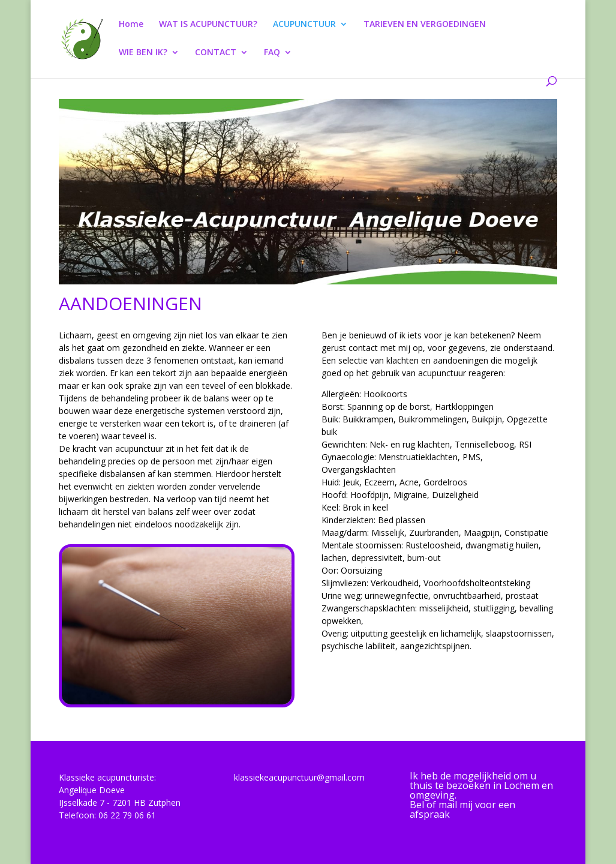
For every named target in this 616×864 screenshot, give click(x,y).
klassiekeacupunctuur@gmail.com (299, 777)
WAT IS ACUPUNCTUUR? (208, 25)
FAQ (272, 53)
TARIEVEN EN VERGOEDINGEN (425, 25)
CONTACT (216, 53)
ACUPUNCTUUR (304, 25)
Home (131, 25)
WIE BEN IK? (143, 53)
